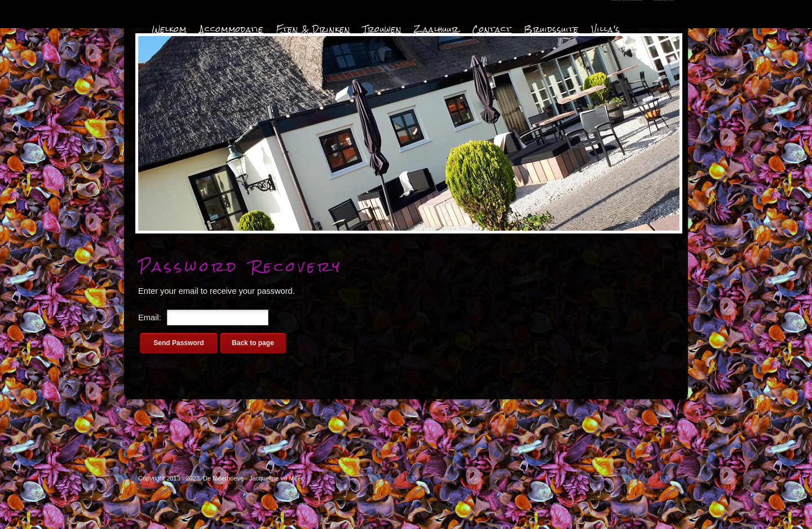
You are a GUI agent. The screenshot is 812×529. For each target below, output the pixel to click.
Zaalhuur (437, 29)
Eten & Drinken (313, 29)
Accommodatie (231, 29)
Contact (492, 29)
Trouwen (382, 29)
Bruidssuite (551, 29)
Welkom (169, 29)
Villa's (606, 29)
